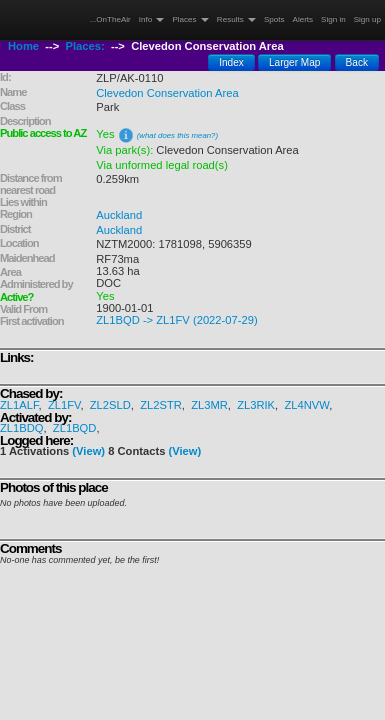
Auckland (119, 215)
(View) (88, 451)
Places (190, 19)
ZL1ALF (19, 405)
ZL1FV (64, 405)
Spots (274, 19)
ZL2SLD (110, 405)
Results (236, 19)
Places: (85, 46)
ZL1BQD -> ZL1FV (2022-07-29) (176, 320)
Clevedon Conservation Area (167, 93)
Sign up (367, 19)
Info (152, 19)
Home (23, 46)
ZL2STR (161, 405)
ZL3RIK (256, 405)
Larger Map (295, 62)
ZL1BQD (75, 428)
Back (357, 62)
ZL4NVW (306, 405)
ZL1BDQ (22, 428)
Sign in (333, 19)
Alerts (303, 19)
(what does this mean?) (177, 135)
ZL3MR (209, 405)
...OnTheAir (110, 19)
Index (231, 62)
